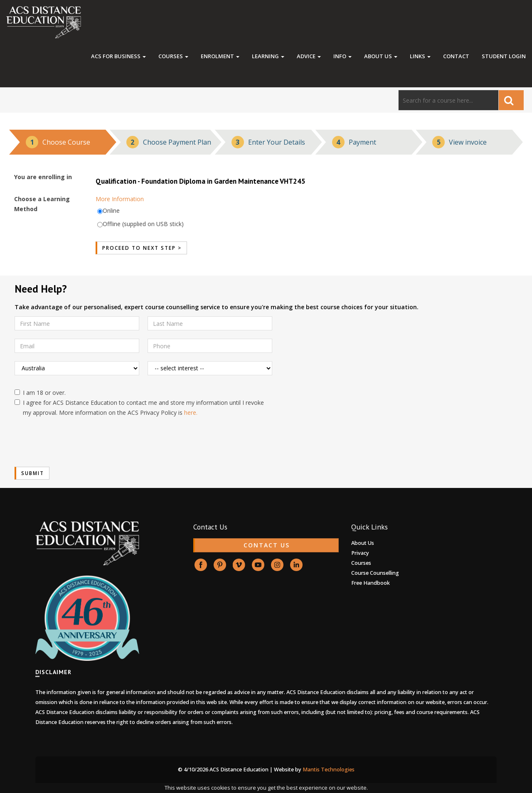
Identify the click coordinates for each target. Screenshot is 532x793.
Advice (309, 56)
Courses (173, 56)
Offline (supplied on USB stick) (143, 224)
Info (342, 56)
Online (111, 211)
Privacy (360, 553)
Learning (268, 56)
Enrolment (220, 56)
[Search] (448, 100)
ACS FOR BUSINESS (118, 56)
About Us (381, 56)
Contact (456, 56)
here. (191, 413)
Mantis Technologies (329, 770)
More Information (120, 199)
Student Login (504, 56)
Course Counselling (375, 573)
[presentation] (78, 442)
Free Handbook (371, 583)
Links (420, 56)
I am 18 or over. (40, 393)
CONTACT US (267, 545)
